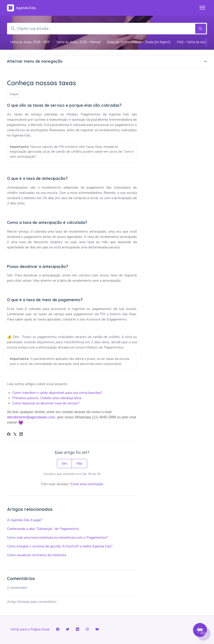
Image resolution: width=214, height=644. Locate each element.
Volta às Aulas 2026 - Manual (79, 42)
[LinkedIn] (21, 435)
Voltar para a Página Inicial (30, 629)
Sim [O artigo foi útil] (64, 464)
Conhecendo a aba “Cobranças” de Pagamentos (43, 529)
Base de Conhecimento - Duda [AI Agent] (139, 42)
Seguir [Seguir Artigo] (14, 94)
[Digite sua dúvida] (107, 29)
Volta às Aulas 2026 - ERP (30, 42)
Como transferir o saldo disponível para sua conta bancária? (57, 393)
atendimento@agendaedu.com (31, 417)
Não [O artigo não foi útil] (79, 464)
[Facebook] (9, 435)
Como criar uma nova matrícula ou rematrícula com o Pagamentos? (57, 538)
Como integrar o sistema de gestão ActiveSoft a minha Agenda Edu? (60, 546)
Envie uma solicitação (87, 484)
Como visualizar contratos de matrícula (37, 555)
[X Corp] (15, 435)
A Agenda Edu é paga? (25, 520)
